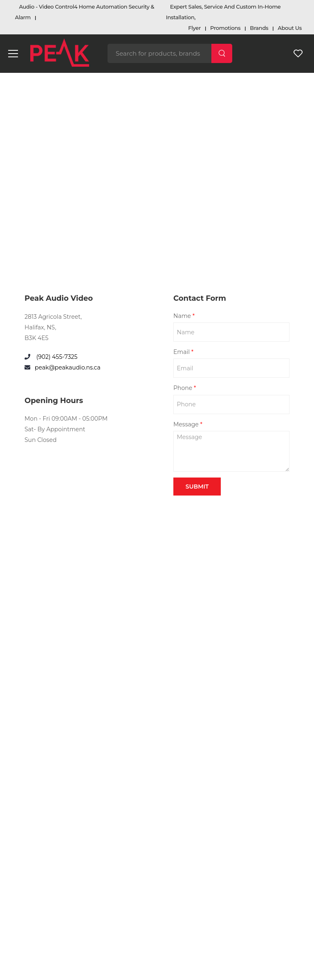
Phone (185, 388)
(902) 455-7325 (56, 357)
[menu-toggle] (13, 54)
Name (184, 316)
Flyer (194, 28)
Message (188, 424)
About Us (290, 28)
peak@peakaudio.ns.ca (68, 367)
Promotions (225, 28)
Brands (259, 28)
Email (183, 352)
